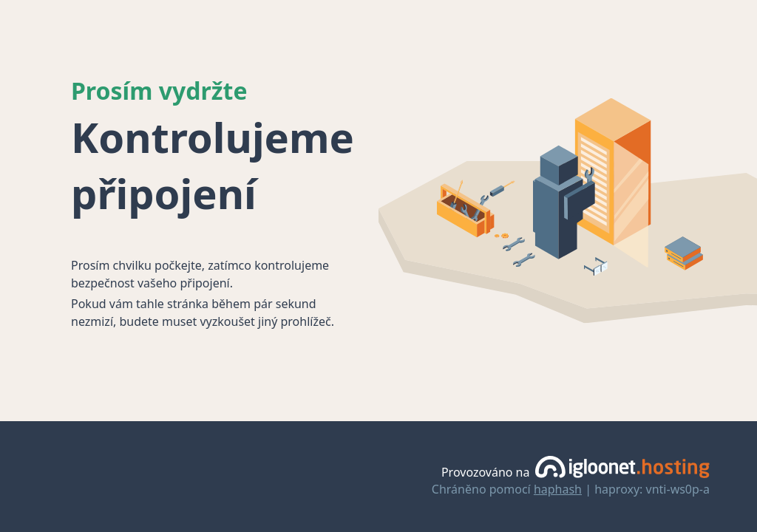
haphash (558, 489)
